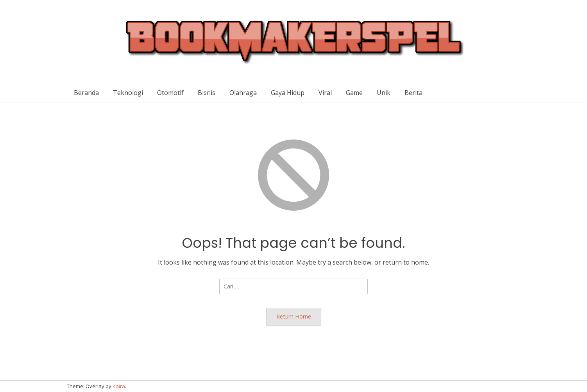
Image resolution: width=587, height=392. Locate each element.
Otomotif (170, 93)
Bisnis (207, 93)
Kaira (119, 386)
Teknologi (128, 93)
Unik (384, 93)
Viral (325, 93)
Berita (413, 93)
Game (354, 93)
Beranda (86, 93)
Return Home (294, 316)
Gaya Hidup (288, 93)
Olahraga (243, 93)
